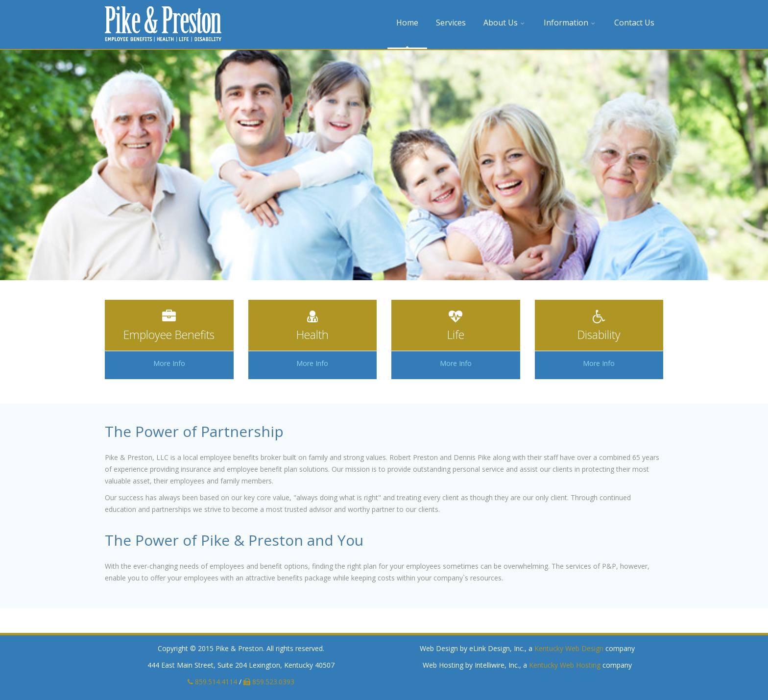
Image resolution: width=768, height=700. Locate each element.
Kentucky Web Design (569, 648)
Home (407, 23)
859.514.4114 (212, 682)
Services (451, 23)
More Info (169, 363)
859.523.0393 (269, 682)
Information (570, 23)
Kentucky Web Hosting (565, 665)
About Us (505, 23)
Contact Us (634, 23)
